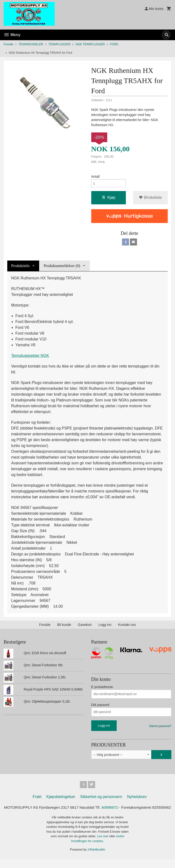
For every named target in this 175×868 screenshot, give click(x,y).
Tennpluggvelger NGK (30, 357)
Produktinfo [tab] (20, 268)
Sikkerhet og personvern (101, 800)
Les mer (103, 845)
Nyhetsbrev (137, 800)
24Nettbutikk (96, 858)
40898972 (121, 810)
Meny (12, 35)
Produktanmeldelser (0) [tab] (62, 268)
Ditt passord (100, 707)
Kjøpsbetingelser (61, 800)
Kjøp (109, 199)
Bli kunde (64, 627)
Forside (8, 44)
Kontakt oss (127, 627)
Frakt (37, 800)
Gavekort (85, 627)
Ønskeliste (150, 199)
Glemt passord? (160, 728)
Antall (95, 177)
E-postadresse (102, 689)
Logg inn (105, 627)
